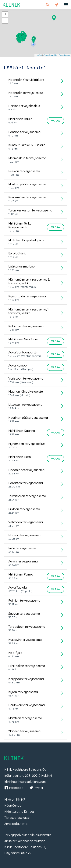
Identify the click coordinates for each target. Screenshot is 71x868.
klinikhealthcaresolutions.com (25, 782)
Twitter (36, 788)
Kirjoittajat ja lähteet (19, 812)
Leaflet (39, 55)
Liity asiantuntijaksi (18, 853)
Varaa (55, 121)
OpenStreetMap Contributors (57, 55)
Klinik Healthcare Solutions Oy (25, 847)
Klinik (12, 5)
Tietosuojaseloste (17, 818)
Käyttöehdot (13, 806)
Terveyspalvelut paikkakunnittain (28, 835)
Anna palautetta (16, 824)
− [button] (5, 20)
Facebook (14, 788)
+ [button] (5, 15)
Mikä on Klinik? (15, 799)
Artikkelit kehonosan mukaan (25, 841)
